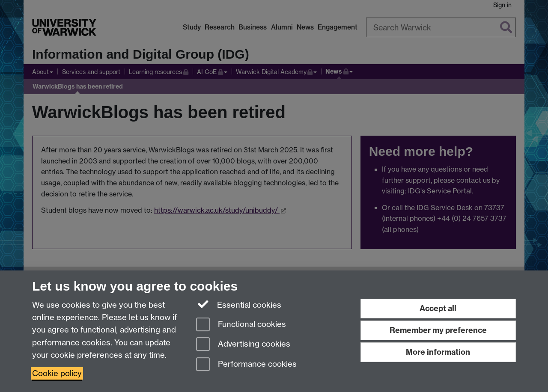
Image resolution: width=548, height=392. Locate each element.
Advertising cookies (243, 345)
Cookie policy (57, 373)
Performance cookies (246, 365)
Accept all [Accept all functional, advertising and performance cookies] (438, 308)
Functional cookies (241, 325)
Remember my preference (438, 330)
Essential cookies (239, 304)
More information (438, 352)
